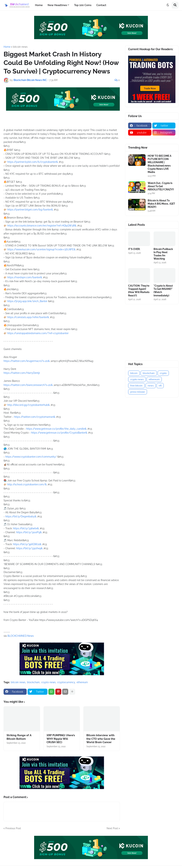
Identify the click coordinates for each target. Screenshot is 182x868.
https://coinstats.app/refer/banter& (28, 317)
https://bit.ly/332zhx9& (29, 548)
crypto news (48, 682)
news (151, 386)
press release (138, 392)
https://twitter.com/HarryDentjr (22, 373)
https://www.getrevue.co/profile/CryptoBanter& (59, 433)
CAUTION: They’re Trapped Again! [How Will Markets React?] (139, 291)
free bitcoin (136, 386)
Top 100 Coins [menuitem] (83, 5)
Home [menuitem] (39, 5)
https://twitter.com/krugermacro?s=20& (27, 361)
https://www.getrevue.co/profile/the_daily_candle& (56, 429)
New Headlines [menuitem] (57, 5)
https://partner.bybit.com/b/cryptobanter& (33, 162)
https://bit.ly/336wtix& (26, 528)
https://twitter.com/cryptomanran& (35, 417)
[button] (168, 5)
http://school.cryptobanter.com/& (27, 484)
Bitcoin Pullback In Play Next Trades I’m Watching (163, 254)
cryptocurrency (66, 682)
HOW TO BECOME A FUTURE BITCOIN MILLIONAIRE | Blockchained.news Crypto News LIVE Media (160, 164)
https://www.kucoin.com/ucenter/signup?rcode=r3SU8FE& (41, 249)
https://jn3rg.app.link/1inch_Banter (27, 301)
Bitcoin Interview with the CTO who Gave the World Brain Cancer (101, 739)
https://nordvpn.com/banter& (25, 277)
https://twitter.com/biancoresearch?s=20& (28, 385)
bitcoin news (20, 47)
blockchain (33, 682)
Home (7, 47)
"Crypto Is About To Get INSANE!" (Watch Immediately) (163, 291)
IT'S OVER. (134, 249)
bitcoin (134, 373)
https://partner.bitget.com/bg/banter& (30, 210)
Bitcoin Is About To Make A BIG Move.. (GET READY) (161, 204)
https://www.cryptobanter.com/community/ (31, 457)
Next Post (112, 828)
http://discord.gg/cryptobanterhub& (28, 405)
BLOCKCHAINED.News (21, 636)
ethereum (82, 682)
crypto (163, 373)
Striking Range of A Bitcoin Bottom (19, 737)
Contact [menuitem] (101, 5)
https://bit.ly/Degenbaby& (21, 516)
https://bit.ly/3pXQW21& (27, 544)
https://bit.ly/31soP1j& (29, 532)
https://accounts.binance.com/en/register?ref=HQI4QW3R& (42, 226)
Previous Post (13, 828)
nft (160, 386)
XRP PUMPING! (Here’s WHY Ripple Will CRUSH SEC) (61, 739)
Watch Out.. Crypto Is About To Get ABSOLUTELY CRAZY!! (161, 186)
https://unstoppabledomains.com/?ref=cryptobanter (38, 333)
